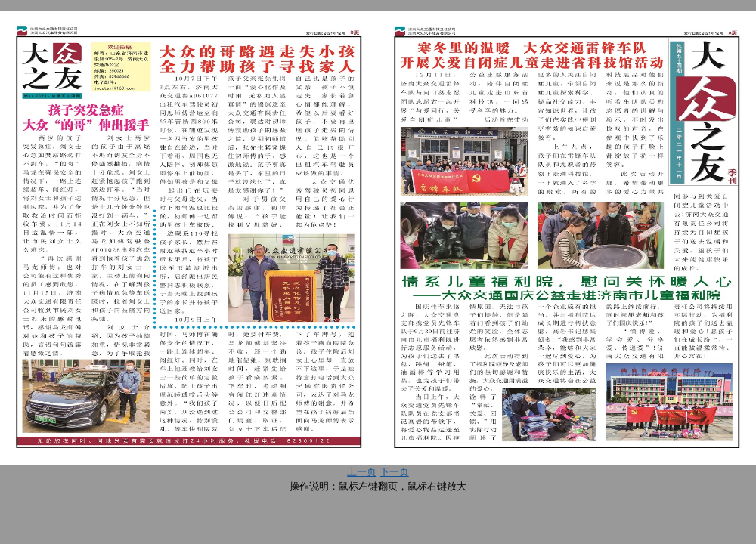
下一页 (394, 472)
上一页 (362, 472)
